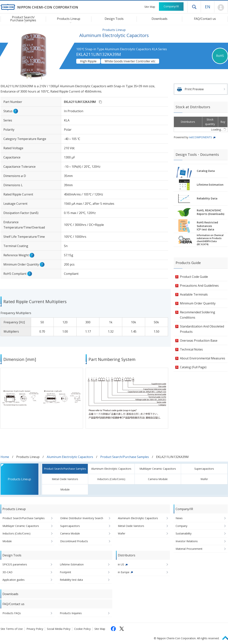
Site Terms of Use (12, 629)
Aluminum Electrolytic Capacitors (70, 457)
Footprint (65, 572)
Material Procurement (189, 549)
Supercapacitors (204, 469)
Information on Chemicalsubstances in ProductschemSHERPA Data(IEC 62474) (210, 240)
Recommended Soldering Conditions (198, 315)
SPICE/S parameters (15, 564)
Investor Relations (187, 541)
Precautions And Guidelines (199, 286)
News (179, 518)
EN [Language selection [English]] (208, 7)
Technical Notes (191, 349)
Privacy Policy (35, 629)
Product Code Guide (194, 277)
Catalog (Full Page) (193, 367)
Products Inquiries (71, 613)
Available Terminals (194, 294)
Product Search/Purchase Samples (125, 457)
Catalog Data (206, 171)
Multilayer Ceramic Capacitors (158, 469)
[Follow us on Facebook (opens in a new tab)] (113, 629)
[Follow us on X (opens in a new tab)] (122, 629)
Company (181, 526)
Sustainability (184, 533)
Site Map (150, 7)
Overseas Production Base (199, 341)
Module (65, 489)
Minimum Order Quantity (198, 303)
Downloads (160, 19)
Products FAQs (12, 613)
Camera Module (158, 479)
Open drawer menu (194, 7)
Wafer (204, 479)
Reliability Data (207, 198)
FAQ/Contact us (205, 19)
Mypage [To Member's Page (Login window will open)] (221, 8)
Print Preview (194, 89)
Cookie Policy (82, 629)
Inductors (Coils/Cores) (111, 479)
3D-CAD (7, 572)
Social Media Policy (59, 629)
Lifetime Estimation (210, 185)
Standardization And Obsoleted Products (202, 329)
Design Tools (114, 19)
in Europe (124, 572)
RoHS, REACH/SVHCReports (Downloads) (210, 212)
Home (5, 457)
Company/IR (171, 6)
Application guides (14, 580)
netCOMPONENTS (200, 137)
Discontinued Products (74, 541)
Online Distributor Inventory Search (82, 518)
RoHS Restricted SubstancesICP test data (207, 226)
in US (121, 564)
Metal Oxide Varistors (65, 479)
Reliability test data (71, 580)
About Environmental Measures (203, 358)
